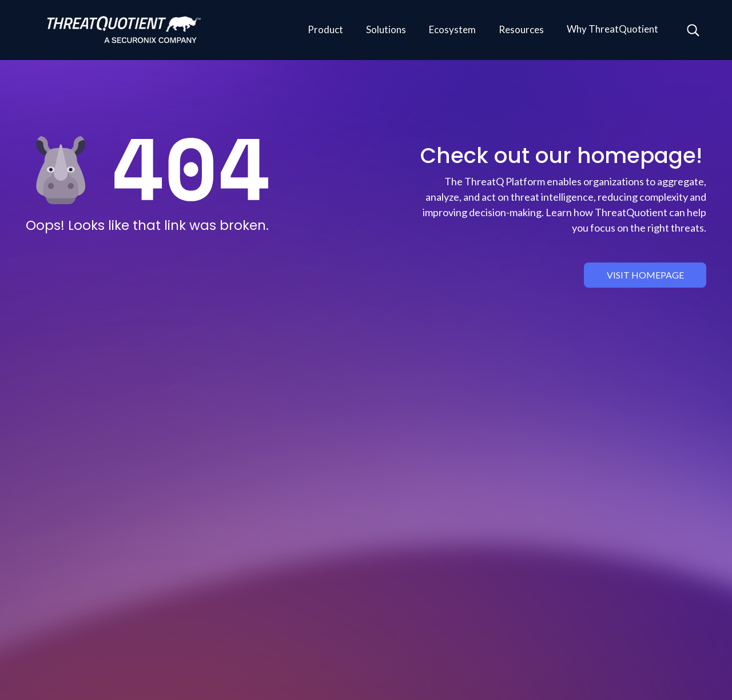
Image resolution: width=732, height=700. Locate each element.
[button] (325, 30)
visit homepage (645, 275)
